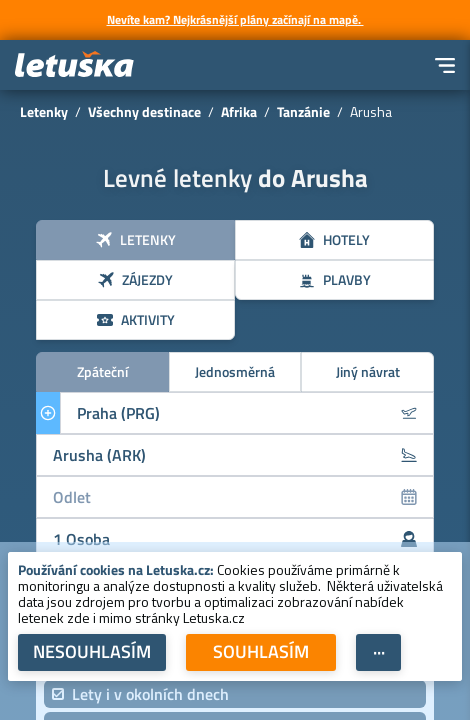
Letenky (44, 111)
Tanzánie (303, 111)
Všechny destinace (144, 111)
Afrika (239, 111)
